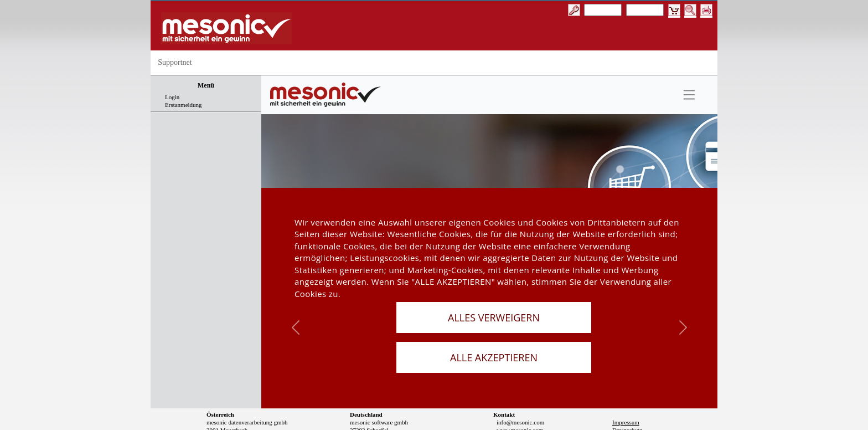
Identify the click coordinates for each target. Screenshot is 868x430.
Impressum (626, 393)
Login (172, 97)
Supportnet (175, 62)
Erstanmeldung (184, 105)
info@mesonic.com (520, 393)
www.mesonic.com (520, 401)
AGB (619, 408)
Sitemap (622, 416)
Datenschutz (627, 401)
